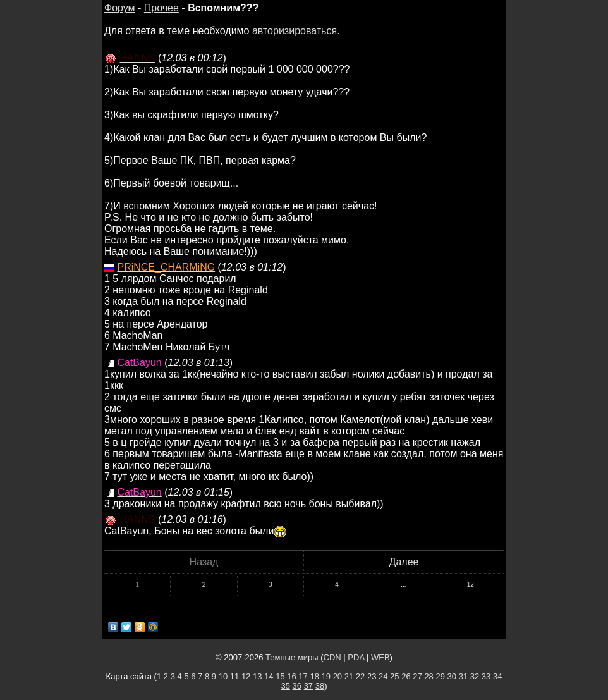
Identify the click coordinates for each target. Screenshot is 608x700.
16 (291, 676)
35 (285, 686)
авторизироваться (295, 31)
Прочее (161, 8)
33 (486, 676)
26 (406, 676)
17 (303, 676)
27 (417, 676)
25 (394, 676)
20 (337, 676)
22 (360, 676)
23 (372, 676)
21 (349, 676)
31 (463, 676)
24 (383, 676)
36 (297, 686)
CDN (332, 657)
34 (497, 676)
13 (257, 676)
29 (440, 676)
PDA (356, 657)
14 (269, 676)
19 (326, 676)
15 (280, 676)
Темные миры (292, 657)
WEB (380, 657)
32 (475, 676)
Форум (120, 8)
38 (320, 686)
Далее (404, 562)
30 (452, 676)
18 (314, 676)
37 (308, 686)
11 (234, 676)
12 (471, 585)
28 (429, 676)
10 (223, 676)
